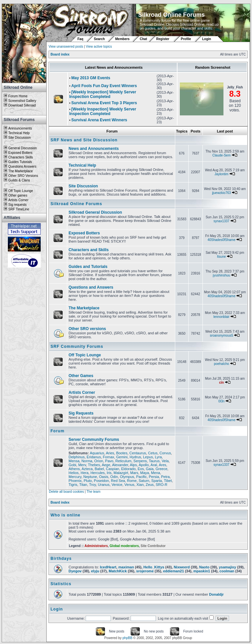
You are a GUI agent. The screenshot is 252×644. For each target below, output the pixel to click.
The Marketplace (20, 171)
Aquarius (97, 453)
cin (221, 382)
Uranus (104, 485)
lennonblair (221, 317)
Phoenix (75, 481)
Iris (109, 473)
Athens (74, 469)
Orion (99, 461)
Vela (165, 461)
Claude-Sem (221, 155)
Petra (165, 477)
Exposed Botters (20, 153)
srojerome (145, 571)
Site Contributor (153, 546)
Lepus (148, 457)
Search (99, 39)
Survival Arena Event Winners (99, 120)
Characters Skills (21, 157)
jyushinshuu (222, 275)
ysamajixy (228, 567)
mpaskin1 (202, 571)
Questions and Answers (91, 287)
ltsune (222, 257)
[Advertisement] (24, 367)
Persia (154, 477)
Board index (60, 54)
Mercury (75, 477)
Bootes (122, 453)
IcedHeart (108, 567)
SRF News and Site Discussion (84, 140)
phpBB (127, 638)
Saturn (144, 481)
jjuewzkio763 (221, 193)
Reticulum (124, 461)
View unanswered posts (66, 47)
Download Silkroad (22, 105)
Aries (110, 453)
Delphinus (77, 457)
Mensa (74, 461)
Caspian (113, 469)
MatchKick (118, 571)
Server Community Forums (94, 440)
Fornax (109, 457)
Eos (141, 469)
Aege (106, 465)
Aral (154, 465)
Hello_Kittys (154, 567)
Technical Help (19, 133)
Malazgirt (121, 473)
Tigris (73, 485)
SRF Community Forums (77, 346)
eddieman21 (174, 571)
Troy (92, 485)
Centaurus (138, 453)
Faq (80, 39)
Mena (156, 473)
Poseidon (101, 481)
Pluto (88, 481)
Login (207, 39)
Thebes (94, 465)
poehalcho (221, 364)
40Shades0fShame (221, 240)
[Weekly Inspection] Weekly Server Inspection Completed (103, 94)
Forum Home (18, 96)
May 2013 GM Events (91, 78)
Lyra (158, 457)
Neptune (90, 477)
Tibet (168, 481)
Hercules (98, 473)
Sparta (157, 481)
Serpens (140, 461)
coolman (227, 571)
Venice (117, 485)
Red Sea (118, 481)
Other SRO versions (87, 329)
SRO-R (162, 485)
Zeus (150, 485)
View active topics (99, 47)
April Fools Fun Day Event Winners (104, 86)
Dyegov (75, 571)
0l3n (222, 401)
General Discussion (22, 148)
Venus (129, 485)
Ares (163, 465)
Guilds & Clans (19, 180)
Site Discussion (19, 138)
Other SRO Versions (23, 176)
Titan (83, 485)
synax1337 (221, 221)
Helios (74, 473)
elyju (95, 571)
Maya (145, 473)
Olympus (127, 477)
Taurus (154, 461)
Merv (82, 465)
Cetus (153, 453)
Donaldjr (216, 594)
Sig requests (17, 205)
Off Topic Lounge (21, 191)
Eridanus (94, 457)
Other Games (81, 376)
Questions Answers (22, 167)
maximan (126, 567)
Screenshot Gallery (22, 101)
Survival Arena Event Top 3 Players (104, 103)
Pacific (141, 477)
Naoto (204, 567)
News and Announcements (94, 149)
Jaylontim (221, 174)
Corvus (165, 453)
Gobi (72, 465)
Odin (114, 477)
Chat (144, 39)
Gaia (150, 469)
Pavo (109, 461)
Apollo (144, 465)
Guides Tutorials (20, 162)
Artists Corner (18, 200)
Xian (140, 485)
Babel (99, 469)
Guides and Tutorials (88, 267)
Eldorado (128, 469)
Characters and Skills (89, 250)
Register (163, 39)
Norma (87, 461)
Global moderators (124, 546)
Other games (18, 195)
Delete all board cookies (66, 492)
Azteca (87, 469)
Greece (161, 469)
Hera (85, 473)
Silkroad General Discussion (95, 212)
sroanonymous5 (221, 335)
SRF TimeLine (19, 209)
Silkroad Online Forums (76, 204)
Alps (133, 465)
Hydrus (135, 457)
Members (122, 39)
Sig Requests (81, 413)
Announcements (20, 128)
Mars (134, 473)
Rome (132, 481)
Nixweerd (182, 567)
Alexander (120, 465)
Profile (186, 39)
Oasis (104, 477)
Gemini (122, 457)
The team (94, 492)
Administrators (96, 546)
